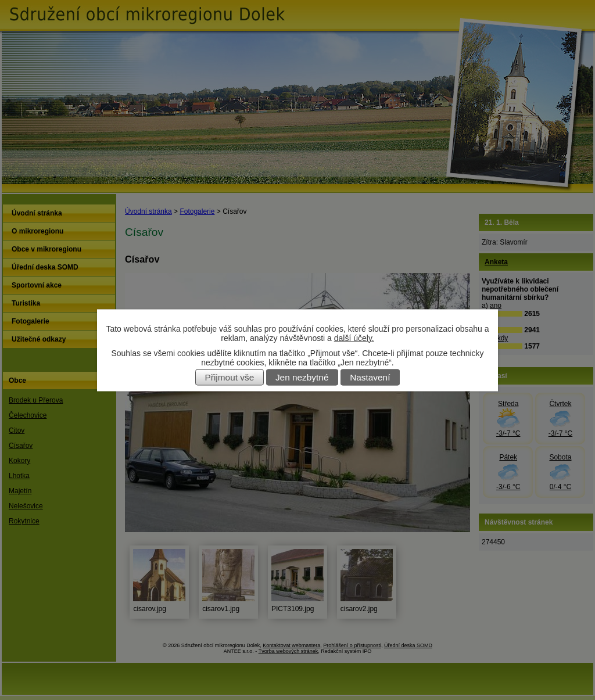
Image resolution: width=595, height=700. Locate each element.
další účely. (354, 338)
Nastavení (370, 377)
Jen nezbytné (302, 377)
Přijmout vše (230, 377)
